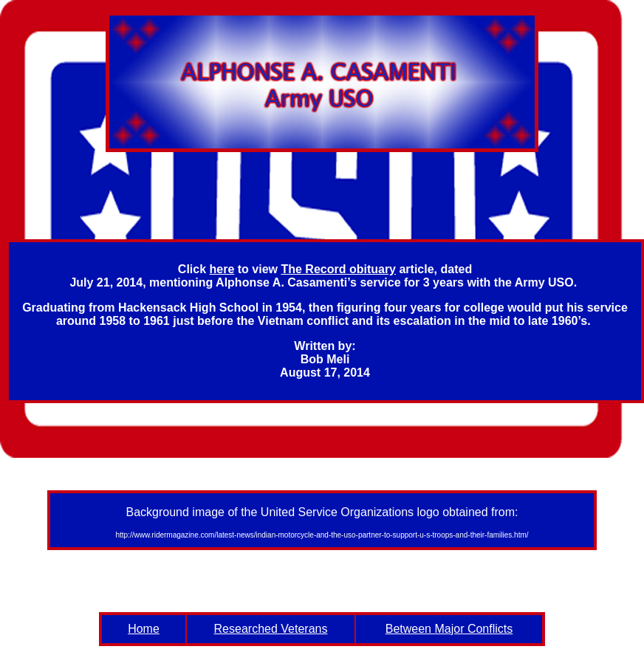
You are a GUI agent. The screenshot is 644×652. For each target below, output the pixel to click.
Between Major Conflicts (449, 629)
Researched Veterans (271, 629)
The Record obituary (338, 269)
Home (144, 629)
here (222, 269)
